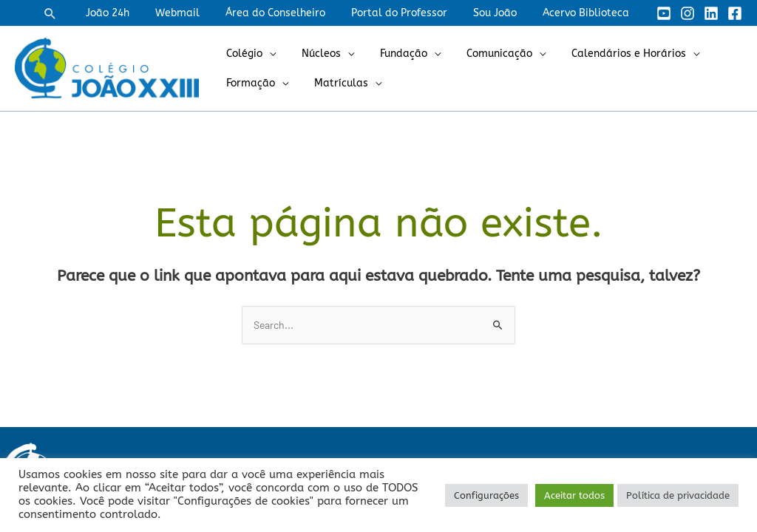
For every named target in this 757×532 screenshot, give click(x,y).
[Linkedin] (711, 13)
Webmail (200, 13)
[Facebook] (735, 13)
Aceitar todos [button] (574, 495)
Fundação (391, 54)
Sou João (502, 13)
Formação (248, 83)
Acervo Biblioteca (588, 13)
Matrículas (334, 83)
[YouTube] (664, 13)
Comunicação (482, 54)
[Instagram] (688, 13)
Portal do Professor (412, 13)
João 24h (136, 13)
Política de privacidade (678, 495)
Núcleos (314, 54)
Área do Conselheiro (293, 13)
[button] (81, 13)
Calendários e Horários (606, 54)
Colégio (242, 54)
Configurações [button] (486, 495)
